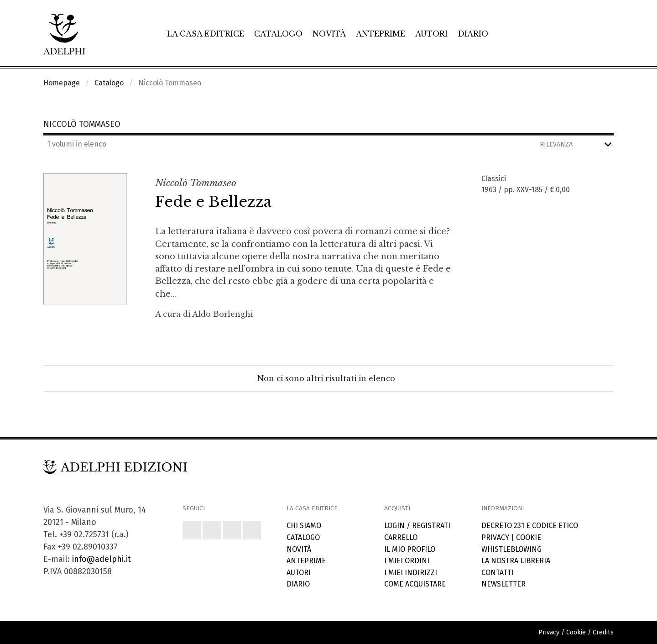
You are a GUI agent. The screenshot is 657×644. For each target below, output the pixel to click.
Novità (329, 34)
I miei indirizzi (411, 573)
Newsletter (503, 584)
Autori (431, 34)
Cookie (529, 537)
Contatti (498, 573)
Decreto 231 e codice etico (530, 526)
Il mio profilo (410, 549)
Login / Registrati (417, 526)
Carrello (401, 537)
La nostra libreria (516, 561)
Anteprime (381, 34)
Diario (473, 34)
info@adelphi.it (102, 559)
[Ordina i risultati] (573, 145)
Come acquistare (415, 584)
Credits (603, 632)
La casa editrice (206, 34)
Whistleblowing (511, 549)
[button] (192, 530)
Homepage (62, 83)
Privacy (495, 537)
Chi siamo (304, 526)
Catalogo (278, 34)
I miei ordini (407, 561)
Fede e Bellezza (213, 202)
